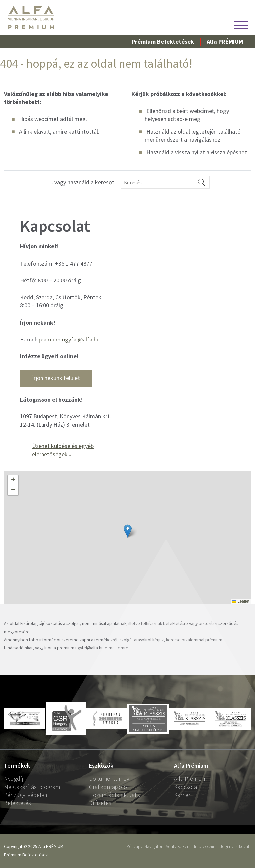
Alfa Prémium (190, 779)
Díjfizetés (100, 803)
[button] (13, 480)
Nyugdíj (13, 779)
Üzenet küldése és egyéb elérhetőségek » (63, 450)
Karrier (182, 795)
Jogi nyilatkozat (235, 847)
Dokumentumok (109, 779)
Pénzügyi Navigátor (144, 847)
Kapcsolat (186, 787)
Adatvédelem (178, 847)
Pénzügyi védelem (26, 795)
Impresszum (205, 847)
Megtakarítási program (32, 787)
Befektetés (17, 803)
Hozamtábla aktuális (115, 795)
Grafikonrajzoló (108, 787)
